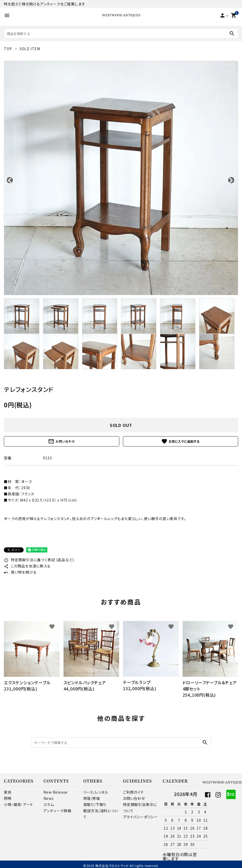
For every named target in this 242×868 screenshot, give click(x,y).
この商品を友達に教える (27, 566)
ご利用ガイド (133, 792)
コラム (49, 804)
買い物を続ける (20, 572)
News (48, 798)
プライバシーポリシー (140, 817)
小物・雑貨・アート (19, 804)
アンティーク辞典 (57, 811)
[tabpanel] (121, 178)
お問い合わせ (62, 441)
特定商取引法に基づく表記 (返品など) (39, 560)
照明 (8, 798)
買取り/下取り (95, 804)
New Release (56, 792)
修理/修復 (92, 798)
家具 (8, 792)
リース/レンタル (96, 792)
